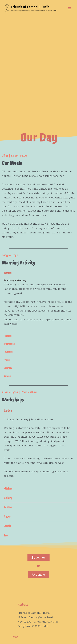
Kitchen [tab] (8, 489)
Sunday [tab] (7, 376)
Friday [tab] (7, 360)
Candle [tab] (7, 526)
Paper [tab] (7, 517)
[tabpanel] (38, 304)
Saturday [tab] (8, 368)
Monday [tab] (8, 273)
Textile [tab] (8, 507)
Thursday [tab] (8, 352)
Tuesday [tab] (8, 336)
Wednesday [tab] (9, 344)
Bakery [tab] (8, 498)
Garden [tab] (8, 411)
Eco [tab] (6, 536)
